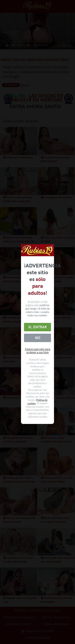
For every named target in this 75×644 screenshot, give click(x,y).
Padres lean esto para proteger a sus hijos (38, 351)
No (38, 338)
